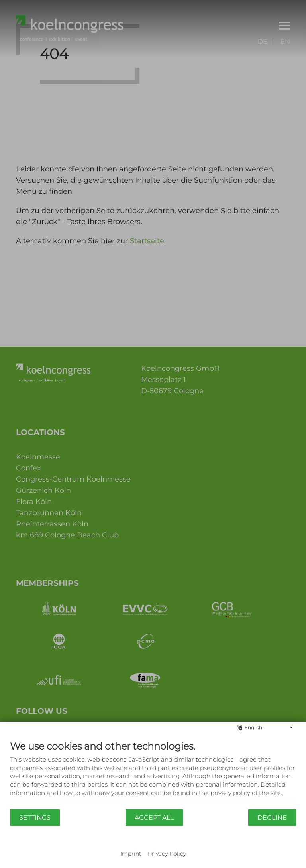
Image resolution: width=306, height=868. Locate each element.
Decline (272, 818)
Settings (35, 818)
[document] (153, 775)
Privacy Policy (167, 854)
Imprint (131, 854)
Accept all (154, 818)
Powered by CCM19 (153, 846)
